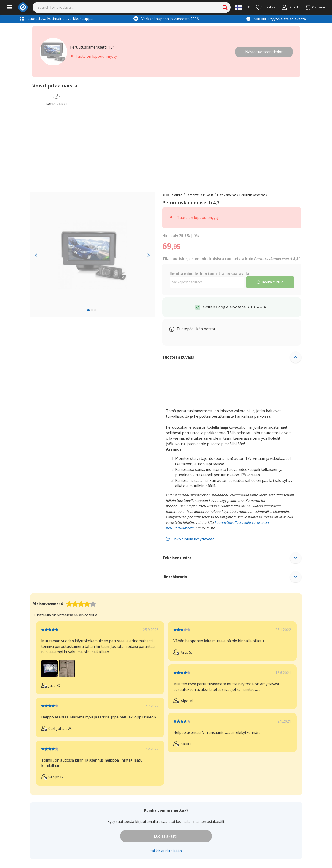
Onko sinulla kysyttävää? (193, 539)
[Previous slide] (36, 255)
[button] (232, 357)
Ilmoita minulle (270, 282)
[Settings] (242, 7)
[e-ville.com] (23, 7)
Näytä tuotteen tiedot (264, 52)
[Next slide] (149, 255)
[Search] (132, 7)
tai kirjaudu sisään (166, 851)
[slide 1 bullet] (88, 310)
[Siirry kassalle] (315, 7)
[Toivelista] (266, 7)
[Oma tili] (290, 7)
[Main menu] (10, 7)
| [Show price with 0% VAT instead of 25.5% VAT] (181, 236)
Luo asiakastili (166, 836)
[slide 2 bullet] (92, 310)
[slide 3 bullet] (95, 310)
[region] (93, 255)
